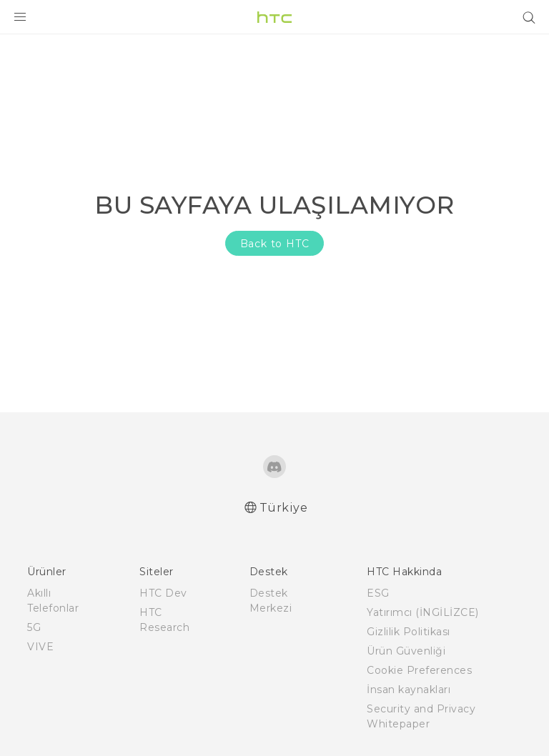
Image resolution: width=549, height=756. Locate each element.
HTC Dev (163, 593)
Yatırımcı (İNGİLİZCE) (423, 612)
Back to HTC (275, 244)
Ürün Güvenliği (406, 651)
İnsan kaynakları (409, 690)
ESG (378, 593)
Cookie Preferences (419, 670)
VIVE (40, 647)
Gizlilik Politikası (409, 632)
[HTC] (274, 17)
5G (34, 627)
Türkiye (284, 508)
